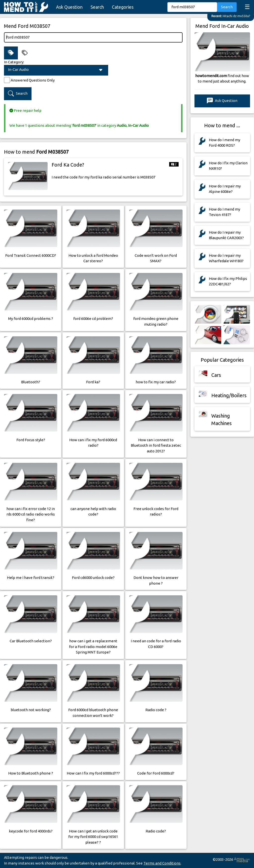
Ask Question (69, 7)
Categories (123, 7)
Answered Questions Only (33, 80)
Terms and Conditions (162, 863)
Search (97, 7)
